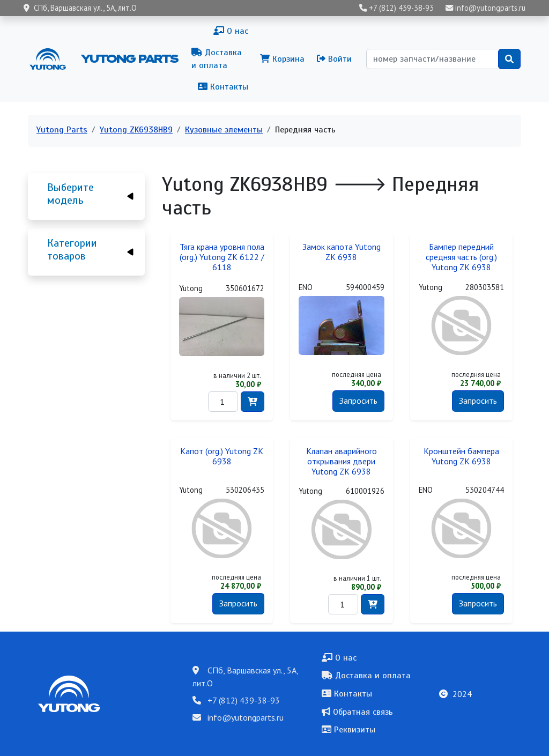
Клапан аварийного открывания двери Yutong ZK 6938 (342, 461)
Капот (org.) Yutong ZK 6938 (222, 456)
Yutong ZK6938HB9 (136, 130)
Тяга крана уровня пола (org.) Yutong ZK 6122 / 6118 (222, 257)
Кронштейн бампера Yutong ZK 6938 (461, 456)
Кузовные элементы (224, 130)
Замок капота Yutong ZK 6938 (342, 252)
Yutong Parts (129, 58)
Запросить (358, 401)
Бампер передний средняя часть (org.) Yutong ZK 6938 (461, 257)
